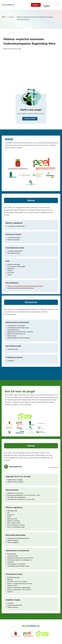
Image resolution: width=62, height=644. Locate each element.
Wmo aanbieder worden (14, 253)
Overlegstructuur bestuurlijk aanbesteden (18, 538)
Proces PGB (10, 273)
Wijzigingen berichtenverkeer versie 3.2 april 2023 (20, 332)
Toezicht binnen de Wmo (14, 238)
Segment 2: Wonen (12, 586)
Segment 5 (10, 592)
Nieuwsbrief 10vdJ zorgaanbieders (16, 497)
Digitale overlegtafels (13, 540)
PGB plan (10, 271)
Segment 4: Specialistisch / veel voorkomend (19, 590)
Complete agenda (53, 467)
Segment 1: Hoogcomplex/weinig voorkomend (20, 584)
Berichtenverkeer (12, 336)
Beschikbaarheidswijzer (13, 577)
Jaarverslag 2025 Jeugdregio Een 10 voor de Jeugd (21, 499)
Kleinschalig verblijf (12, 511)
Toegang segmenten (13, 607)
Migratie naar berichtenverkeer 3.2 (16, 334)
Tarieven (10, 275)
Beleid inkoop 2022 (12, 519)
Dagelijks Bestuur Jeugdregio (15, 480)
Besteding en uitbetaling (14, 265)
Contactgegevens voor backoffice (16, 326)
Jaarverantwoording (13, 349)
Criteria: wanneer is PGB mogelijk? (16, 267)
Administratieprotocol (13, 330)
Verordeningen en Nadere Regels (16, 226)
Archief (9, 517)
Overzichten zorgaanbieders (15, 251)
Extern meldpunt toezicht (14, 523)
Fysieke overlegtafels (13, 542)
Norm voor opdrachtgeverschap (16, 527)
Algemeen (10, 580)
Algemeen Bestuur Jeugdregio (15, 482)
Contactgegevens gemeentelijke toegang (18, 328)
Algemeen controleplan (13, 240)
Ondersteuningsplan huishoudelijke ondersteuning (20, 288)
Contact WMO (30, 119)
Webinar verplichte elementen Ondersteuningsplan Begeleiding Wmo (25, 286)
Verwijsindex (11, 361)
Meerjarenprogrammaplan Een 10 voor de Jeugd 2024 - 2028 (23, 495)
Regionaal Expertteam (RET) (15, 605)
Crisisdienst (10, 603)
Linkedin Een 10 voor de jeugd (15, 493)
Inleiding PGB (11, 269)
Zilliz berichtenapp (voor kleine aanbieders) (19, 338)
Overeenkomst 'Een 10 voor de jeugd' (17, 582)
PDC (8, 513)
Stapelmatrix (11, 515)
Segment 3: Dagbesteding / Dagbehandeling (19, 588)
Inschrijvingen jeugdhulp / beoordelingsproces (19, 560)
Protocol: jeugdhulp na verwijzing (16, 525)
